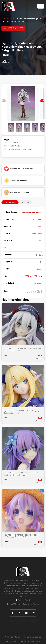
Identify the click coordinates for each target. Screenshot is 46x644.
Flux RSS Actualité (23, 599)
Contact (29, 623)
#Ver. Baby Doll (13, 146)
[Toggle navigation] (41, 6)
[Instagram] (27, 612)
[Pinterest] (34, 612)
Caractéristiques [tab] (10, 202)
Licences (33, 620)
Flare (40, 226)
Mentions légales (12, 641)
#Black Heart (20, 143)
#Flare (7, 143)
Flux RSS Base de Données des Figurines (23, 603)
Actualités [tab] (26, 202)
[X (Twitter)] (20, 612)
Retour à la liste (15, 28)
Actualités (18, 623)
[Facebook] (13, 612)
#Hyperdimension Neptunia (18, 148)
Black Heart (38, 219)
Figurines (11, 19)
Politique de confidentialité (31, 641)
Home (4, 19)
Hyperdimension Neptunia (32, 212)
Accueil (12, 620)
